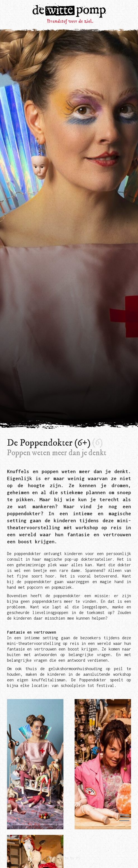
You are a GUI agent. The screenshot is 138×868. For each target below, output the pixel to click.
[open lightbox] (35, 764)
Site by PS (70, 858)
